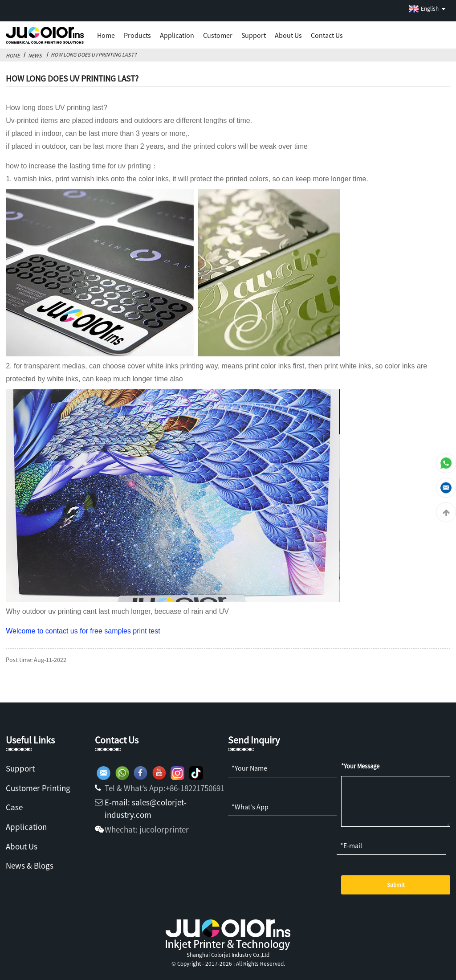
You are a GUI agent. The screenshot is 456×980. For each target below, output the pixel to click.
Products (137, 35)
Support (254, 35)
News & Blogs (30, 866)
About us (288, 35)
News (35, 55)
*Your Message (360, 766)
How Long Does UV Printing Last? (94, 55)
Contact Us (327, 35)
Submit (396, 885)
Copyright (188, 964)
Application (177, 35)
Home (106, 35)
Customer (218, 35)
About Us (22, 846)
